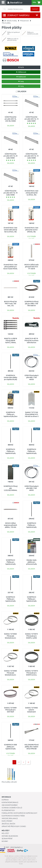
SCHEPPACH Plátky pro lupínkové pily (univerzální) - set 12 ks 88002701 (32, 527)
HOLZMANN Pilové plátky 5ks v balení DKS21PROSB (32, 747)
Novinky (5, 841)
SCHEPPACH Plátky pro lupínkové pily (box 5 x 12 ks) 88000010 (11, 416)
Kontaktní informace (10, 802)
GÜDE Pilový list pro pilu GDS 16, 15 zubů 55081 (32, 119)
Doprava (5, 800)
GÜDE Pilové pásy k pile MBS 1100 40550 (32, 377)
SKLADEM (22, 91)
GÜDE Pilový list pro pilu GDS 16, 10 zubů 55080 (32, 156)
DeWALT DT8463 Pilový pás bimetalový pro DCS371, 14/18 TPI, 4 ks (10, 638)
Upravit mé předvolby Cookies (14, 826)
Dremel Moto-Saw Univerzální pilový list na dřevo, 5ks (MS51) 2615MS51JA (10, 232)
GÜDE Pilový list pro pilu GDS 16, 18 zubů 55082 (10, 193)
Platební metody (8, 810)
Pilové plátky (6, 23)
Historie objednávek (10, 836)
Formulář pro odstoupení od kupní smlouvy (19, 813)
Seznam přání (7, 839)
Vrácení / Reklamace (10, 818)
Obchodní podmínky (10, 805)
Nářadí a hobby (12, 21)
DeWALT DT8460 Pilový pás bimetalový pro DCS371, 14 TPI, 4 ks (10, 675)
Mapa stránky (7, 821)
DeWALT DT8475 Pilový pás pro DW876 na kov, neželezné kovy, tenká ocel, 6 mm (32, 675)
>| (28, 762)
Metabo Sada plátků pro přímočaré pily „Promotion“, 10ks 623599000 (32, 564)
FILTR (21, 67)
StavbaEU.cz (18, 847)
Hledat (35, 9)
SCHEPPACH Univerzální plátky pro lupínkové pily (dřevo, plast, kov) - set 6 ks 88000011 (11, 380)
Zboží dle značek (8, 824)
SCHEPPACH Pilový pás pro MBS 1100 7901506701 (31, 304)
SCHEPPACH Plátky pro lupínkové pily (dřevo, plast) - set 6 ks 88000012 (11, 453)
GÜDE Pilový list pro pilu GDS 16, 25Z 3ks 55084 (11, 119)
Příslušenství (24, 21)
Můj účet (5, 833)
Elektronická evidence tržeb (13, 816)
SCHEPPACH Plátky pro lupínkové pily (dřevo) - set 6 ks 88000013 (32, 453)
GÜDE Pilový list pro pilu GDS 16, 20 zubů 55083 (10, 156)
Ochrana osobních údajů (12, 808)
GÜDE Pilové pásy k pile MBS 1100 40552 (32, 488)
